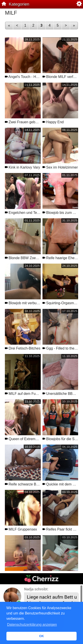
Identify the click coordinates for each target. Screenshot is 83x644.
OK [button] (42, 636)
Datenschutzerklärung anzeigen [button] (32, 625)
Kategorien (19, 4)
